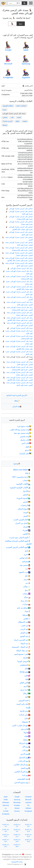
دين (28, 583)
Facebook (28, 797)
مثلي (27, 718)
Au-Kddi (6, 811)
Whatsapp (6, 802)
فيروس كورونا (24, 661)
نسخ (21, 23)
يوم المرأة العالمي (22, 772)
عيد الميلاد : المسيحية (21, 647)
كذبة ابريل (25, 690)
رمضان (27, 594)
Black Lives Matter (22, 470)
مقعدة (25, 121)
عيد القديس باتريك (22, 640)
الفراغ (27, 527)
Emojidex (17, 805)
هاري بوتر (26, 729)
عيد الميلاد (25, 643)
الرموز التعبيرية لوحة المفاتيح (17, 395)
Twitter (6, 800)
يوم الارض (25, 754)
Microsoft (8, 64)
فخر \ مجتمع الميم (22, 654)
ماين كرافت (25, 715)
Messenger (17, 802)
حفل (28, 576)
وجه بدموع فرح (25, 426)
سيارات (26, 604)
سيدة (4, 110)
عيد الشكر (25, 633)
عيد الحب (26, 626)
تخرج (27, 554)
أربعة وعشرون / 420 (21, 477)
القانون (27, 534)
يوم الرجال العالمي (22, 765)
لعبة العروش (24, 700)
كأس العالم (25, 683)
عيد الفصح (25, 636)
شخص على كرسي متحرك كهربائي (19, 209)
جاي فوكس (25, 558)
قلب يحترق (26, 440)
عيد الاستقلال (24, 622)
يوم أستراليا (25, 743)
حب (28, 569)
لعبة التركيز (17, 406)
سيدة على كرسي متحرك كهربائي (20, 328)
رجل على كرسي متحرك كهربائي (20, 268)
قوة (28, 679)
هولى (27, 736)
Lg (6, 808)
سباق (27, 597)
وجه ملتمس (26, 436)
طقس (27, 619)
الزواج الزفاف (24, 509)
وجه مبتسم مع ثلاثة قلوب (21, 430)
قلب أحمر (27, 443)
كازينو (27, 686)
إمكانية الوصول (8, 106)
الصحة (27, 512)
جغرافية (26, 561)
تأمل (28, 551)
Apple (26, 50)
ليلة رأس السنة (23, 704)
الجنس (27, 502)
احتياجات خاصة (21, 106)
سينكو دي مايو (24, 608)
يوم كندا (26, 775)
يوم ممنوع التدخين (22, 782)
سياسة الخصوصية (17, 862)
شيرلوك (26, 615)
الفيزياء (27, 530)
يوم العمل (26, 768)
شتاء (28, 611)
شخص (5, 117)
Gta (28, 473)
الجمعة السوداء (23, 498)
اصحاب (26, 480)
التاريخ (27, 491)
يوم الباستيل (25, 757)
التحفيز (27, 495)
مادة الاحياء (25, 711)
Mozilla (17, 808)
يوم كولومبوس (24, 779)
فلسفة (27, 658)
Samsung (26, 64)
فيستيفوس (25, 665)
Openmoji (6, 805)
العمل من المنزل (23, 523)
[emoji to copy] (12, 24)
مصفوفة (26, 722)
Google (8, 50)
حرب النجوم (25, 572)
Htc (28, 805)
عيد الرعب (25, 629)
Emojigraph (28, 811)
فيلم (28, 668)
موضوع (17, 464)
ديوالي (27, 586)
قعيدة (19, 117)
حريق (28, 450)
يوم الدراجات (24, 761)
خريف (27, 579)
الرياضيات (25, 505)
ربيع (28, 590)
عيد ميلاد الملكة (23, 651)
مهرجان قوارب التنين (21, 725)
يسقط (27, 740)
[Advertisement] (17, 29)
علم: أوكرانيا (26, 453)
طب (12, 117)
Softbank (28, 808)
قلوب (27, 675)
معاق (17, 121)
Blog (17, 401)
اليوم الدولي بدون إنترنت (20, 537)
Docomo (17, 811)
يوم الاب (26, 750)
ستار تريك (25, 601)
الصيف (27, 516)
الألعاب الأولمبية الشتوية (20, 488)
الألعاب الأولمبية (23, 484)
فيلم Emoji (25, 672)
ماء (28, 708)
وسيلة (5, 125)
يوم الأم (26, 747)
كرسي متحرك (8, 121)
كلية (28, 697)
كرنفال (27, 693)
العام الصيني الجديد (22, 520)
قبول (28, 447)
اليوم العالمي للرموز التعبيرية (18, 547)
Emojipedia (8, 77)
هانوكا (27, 733)
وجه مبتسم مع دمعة (23, 433)
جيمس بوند (25, 565)
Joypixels (26, 77)
